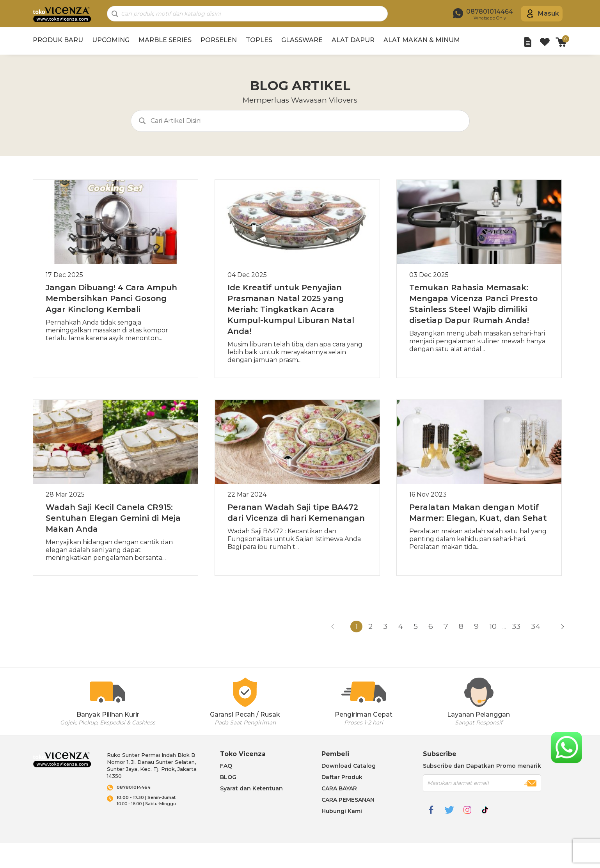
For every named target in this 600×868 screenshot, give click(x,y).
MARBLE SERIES (165, 40)
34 (536, 626)
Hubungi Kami (342, 811)
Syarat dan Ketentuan (251, 788)
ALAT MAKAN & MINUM (422, 40)
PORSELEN (219, 40)
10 (493, 626)
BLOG (228, 777)
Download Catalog (349, 766)
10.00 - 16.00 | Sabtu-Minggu (161, 801)
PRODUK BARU (58, 40)
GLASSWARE (302, 40)
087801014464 (134, 787)
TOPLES (259, 40)
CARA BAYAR (339, 788)
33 (516, 626)
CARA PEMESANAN (348, 800)
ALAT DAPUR (353, 40)
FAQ (226, 766)
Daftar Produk (342, 777)
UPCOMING (111, 40)
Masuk (549, 13)
